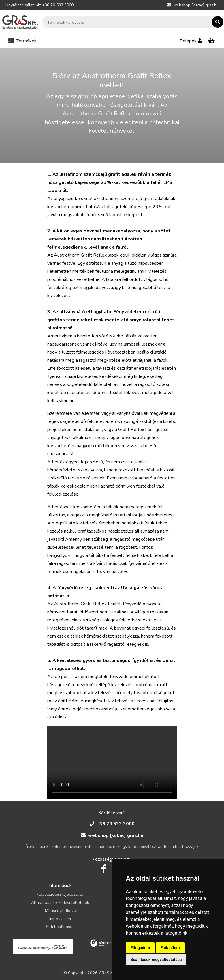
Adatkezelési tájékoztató (60, 894)
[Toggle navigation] (24, 41)
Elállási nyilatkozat (60, 910)
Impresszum (60, 919)
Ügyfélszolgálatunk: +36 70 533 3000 (39, 5)
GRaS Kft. (108, 973)
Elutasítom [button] (170, 948)
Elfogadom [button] (140, 948)
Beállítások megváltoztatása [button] (156, 960)
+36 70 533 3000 (112, 824)
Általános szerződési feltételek (60, 902)
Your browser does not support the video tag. (112, 762)
